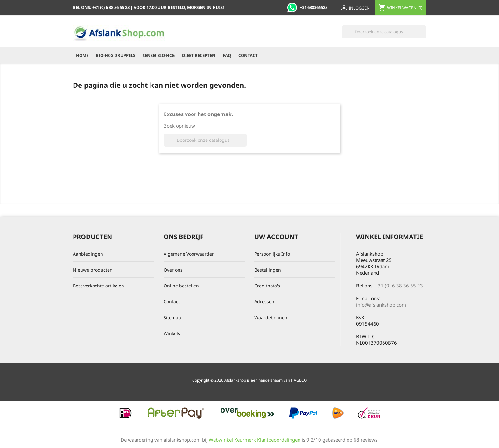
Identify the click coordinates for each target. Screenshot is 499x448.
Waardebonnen (271, 317)
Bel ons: (102, 7)
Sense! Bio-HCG (159, 55)
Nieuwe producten (93, 270)
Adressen (264, 302)
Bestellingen (268, 270)
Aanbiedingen (88, 254)
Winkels (172, 333)
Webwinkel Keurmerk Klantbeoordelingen (255, 440)
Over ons (173, 270)
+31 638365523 (307, 7)
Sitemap (172, 317)
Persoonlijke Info (272, 254)
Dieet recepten (199, 55)
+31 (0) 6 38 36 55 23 (399, 286)
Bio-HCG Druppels (116, 55)
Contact (248, 55)
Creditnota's (267, 286)
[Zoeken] (384, 32)
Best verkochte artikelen (98, 286)
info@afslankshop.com (381, 305)
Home (82, 55)
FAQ (227, 55)
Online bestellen (181, 286)
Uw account (276, 237)
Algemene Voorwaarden (189, 254)
